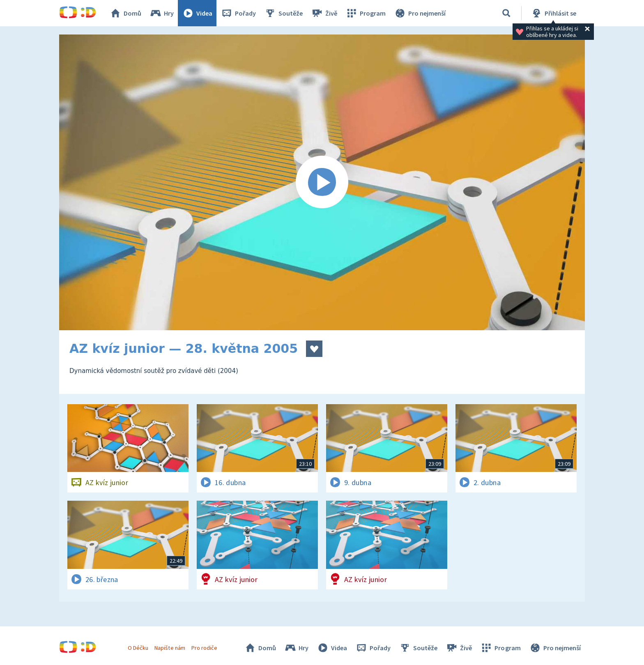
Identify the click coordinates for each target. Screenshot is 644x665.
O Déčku (138, 648)
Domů (125, 13)
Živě (324, 13)
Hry (162, 13)
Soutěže (283, 13)
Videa (197, 13)
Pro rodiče (204, 648)
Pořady (238, 13)
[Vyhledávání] (506, 13)
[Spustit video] (322, 182)
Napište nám (170, 648)
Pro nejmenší (420, 13)
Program (366, 13)
